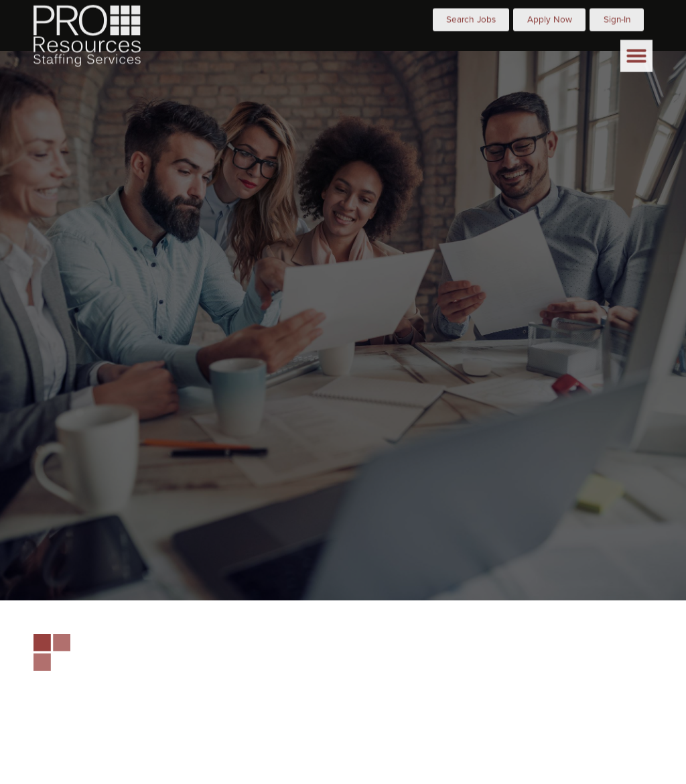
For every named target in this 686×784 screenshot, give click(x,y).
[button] (636, 47)
